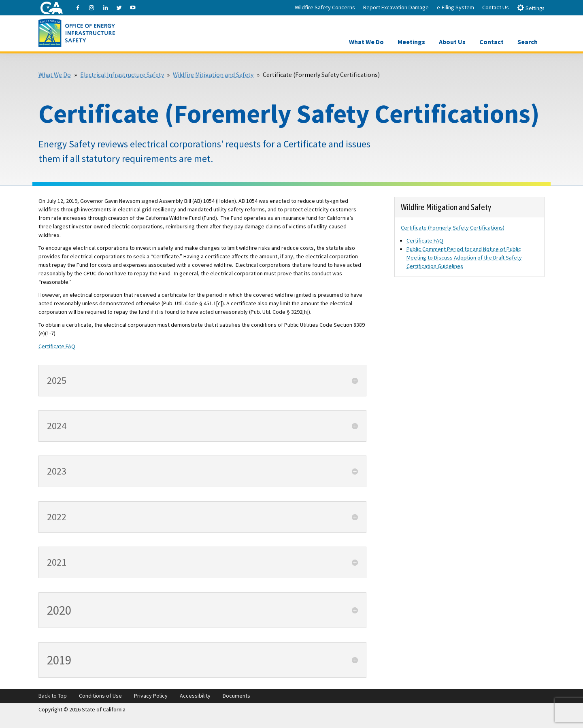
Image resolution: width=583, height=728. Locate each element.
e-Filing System (455, 7)
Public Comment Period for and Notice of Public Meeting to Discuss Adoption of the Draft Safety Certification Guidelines (464, 258)
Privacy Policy (151, 696)
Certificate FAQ (57, 346)
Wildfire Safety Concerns (325, 7)
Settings (531, 8)
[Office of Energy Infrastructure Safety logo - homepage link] (77, 32)
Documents (236, 696)
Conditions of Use (100, 696)
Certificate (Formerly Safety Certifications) (453, 228)
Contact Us (496, 7)
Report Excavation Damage (396, 7)
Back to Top (53, 696)
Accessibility (195, 696)
